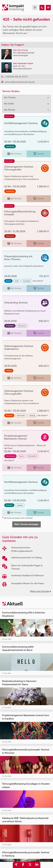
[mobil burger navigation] (35, 8)
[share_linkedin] (37, 865)
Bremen (9, 415)
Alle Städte (38, 281)
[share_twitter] (30, 865)
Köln (17, 281)
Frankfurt (10, 326)
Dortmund (10, 456)
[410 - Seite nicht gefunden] (42, 8)
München (10, 236)
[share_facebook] (23, 865)
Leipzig (32, 415)
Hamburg (10, 146)
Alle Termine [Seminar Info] (14, 154)
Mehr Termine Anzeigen (26, 524)
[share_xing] (16, 865)
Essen (8, 281)
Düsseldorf (32, 456)
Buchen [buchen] (39, 154)
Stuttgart (27, 281)
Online (9, 371)
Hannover (21, 415)
